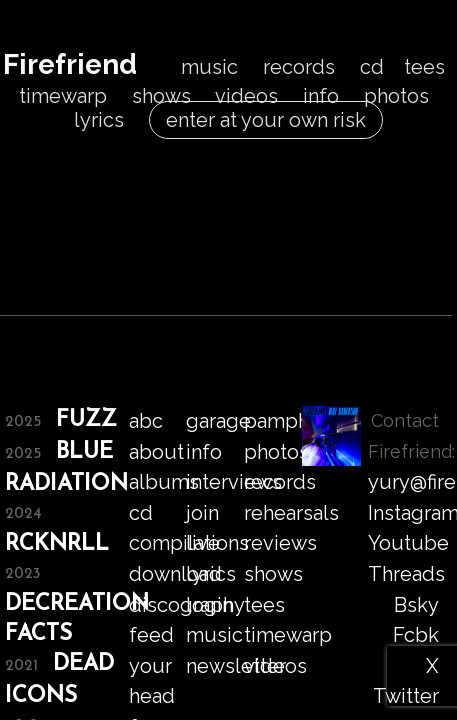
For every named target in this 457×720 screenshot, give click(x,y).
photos (396, 96)
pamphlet (289, 421)
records (299, 67)
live (203, 543)
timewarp (63, 96)
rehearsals (291, 513)
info (321, 96)
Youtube (408, 543)
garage (218, 421)
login (209, 605)
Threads (406, 574)
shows (161, 96)
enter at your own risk (266, 120)
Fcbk (416, 635)
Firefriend (70, 64)
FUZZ (86, 420)
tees (424, 67)
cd (372, 67)
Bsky (416, 605)
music (209, 67)
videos (246, 96)
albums (164, 482)
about (156, 452)
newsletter (236, 666)
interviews (234, 482)
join (202, 513)
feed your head (152, 665)
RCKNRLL (57, 544)
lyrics (99, 120)
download (175, 574)
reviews (280, 543)
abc (146, 421)
